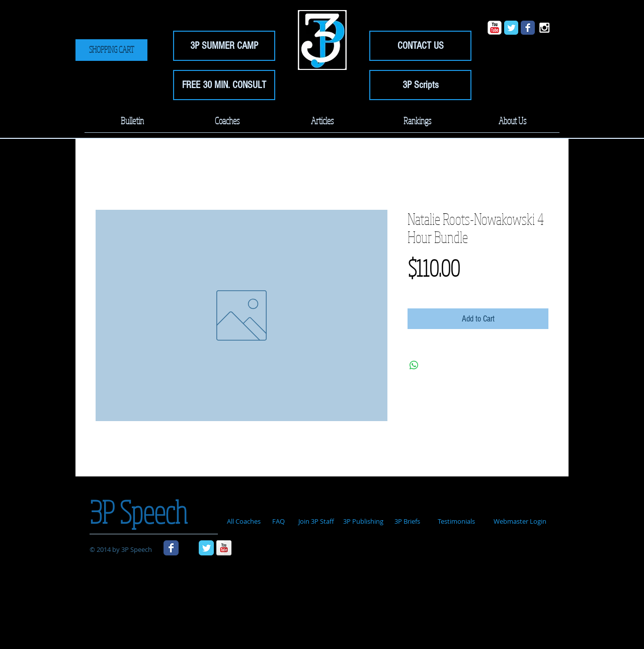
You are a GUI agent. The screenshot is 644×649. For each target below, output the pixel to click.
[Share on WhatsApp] (414, 365)
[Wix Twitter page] (511, 28)
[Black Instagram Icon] (189, 548)
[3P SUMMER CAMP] (224, 46)
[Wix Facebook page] (528, 28)
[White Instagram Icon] (544, 28)
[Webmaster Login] (520, 522)
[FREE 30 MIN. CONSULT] (224, 85)
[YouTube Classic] (495, 28)
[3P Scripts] (420, 85)
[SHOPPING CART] (111, 50)
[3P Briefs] (407, 521)
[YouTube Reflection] (224, 548)
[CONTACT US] (420, 46)
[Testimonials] (456, 521)
